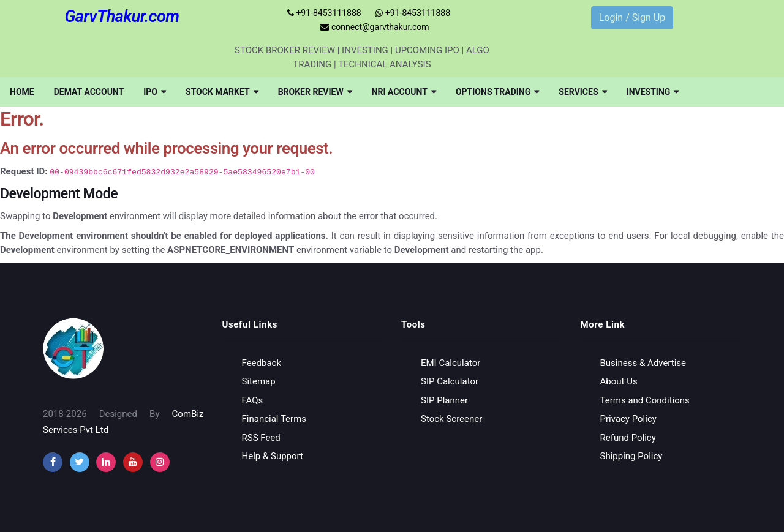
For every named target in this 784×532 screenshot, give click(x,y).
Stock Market (222, 92)
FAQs (253, 400)
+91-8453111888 (324, 13)
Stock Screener (451, 419)
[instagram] (106, 462)
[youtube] (133, 462)
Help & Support (273, 456)
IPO (155, 92)
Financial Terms (274, 419)
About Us (619, 381)
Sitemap (259, 381)
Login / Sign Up (632, 17)
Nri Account (404, 92)
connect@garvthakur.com (375, 27)
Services (582, 92)
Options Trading (497, 92)
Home (22, 92)
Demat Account (89, 92)
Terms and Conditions (645, 400)
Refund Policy (628, 438)
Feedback (262, 363)
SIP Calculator (450, 381)
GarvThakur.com (122, 17)
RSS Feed (261, 438)
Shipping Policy (631, 456)
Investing (653, 92)
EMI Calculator (450, 363)
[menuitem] (22, 92)
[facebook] (53, 462)
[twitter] (80, 462)
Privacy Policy (628, 419)
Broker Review (315, 92)
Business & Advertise (643, 363)
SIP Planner (444, 400)
